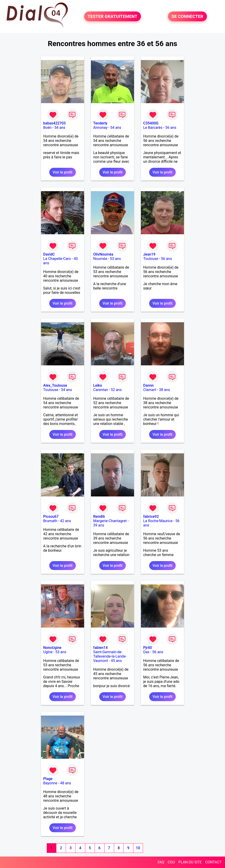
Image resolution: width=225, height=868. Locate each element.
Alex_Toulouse (55, 385)
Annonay (100, 128)
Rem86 (99, 517)
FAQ (161, 862)
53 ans (115, 259)
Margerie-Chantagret (110, 521)
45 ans (116, 661)
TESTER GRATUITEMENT (113, 16)
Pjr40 (148, 648)
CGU (171, 862)
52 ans (116, 390)
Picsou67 (51, 517)
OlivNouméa (103, 254)
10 (138, 848)
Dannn (148, 385)
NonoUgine (52, 648)
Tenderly (100, 123)
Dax (146, 652)
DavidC (49, 254)
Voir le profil (63, 172)
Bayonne (50, 783)
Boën (47, 128)
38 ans (165, 390)
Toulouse (151, 259)
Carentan (101, 390)
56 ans (171, 128)
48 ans (66, 783)
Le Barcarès (153, 128)
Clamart (150, 390)
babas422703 (55, 123)
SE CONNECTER (187, 16)
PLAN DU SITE (190, 862)
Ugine (48, 652)
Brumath (50, 521)
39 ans (99, 525)
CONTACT (213, 862)
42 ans (66, 521)
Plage (48, 779)
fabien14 (100, 648)
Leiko (98, 385)
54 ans (60, 128)
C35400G (151, 123)
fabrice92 (151, 517)
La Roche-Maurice (158, 521)
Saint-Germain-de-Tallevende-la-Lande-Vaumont (110, 656)
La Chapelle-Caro (57, 259)
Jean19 (149, 254)
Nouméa (100, 259)
